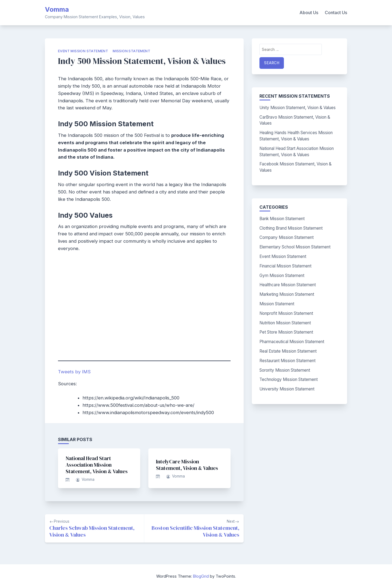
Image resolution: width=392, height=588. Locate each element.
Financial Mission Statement (285, 266)
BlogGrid (201, 576)
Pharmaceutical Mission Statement (292, 342)
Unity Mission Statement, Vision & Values (298, 108)
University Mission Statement (287, 389)
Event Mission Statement (83, 51)
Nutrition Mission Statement (285, 323)
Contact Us (336, 13)
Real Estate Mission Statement (288, 351)
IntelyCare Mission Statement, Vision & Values (187, 465)
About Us (309, 13)
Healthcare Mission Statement (288, 285)
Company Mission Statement (287, 237)
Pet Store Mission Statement (286, 332)
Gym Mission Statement (282, 275)
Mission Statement (131, 51)
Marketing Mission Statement (287, 294)
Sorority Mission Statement (285, 370)
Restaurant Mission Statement (287, 361)
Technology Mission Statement (289, 379)
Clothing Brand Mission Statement (291, 228)
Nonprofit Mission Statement (286, 313)
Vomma (57, 9)
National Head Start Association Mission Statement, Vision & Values (97, 465)
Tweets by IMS (74, 372)
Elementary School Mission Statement (295, 247)
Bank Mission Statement (282, 219)
